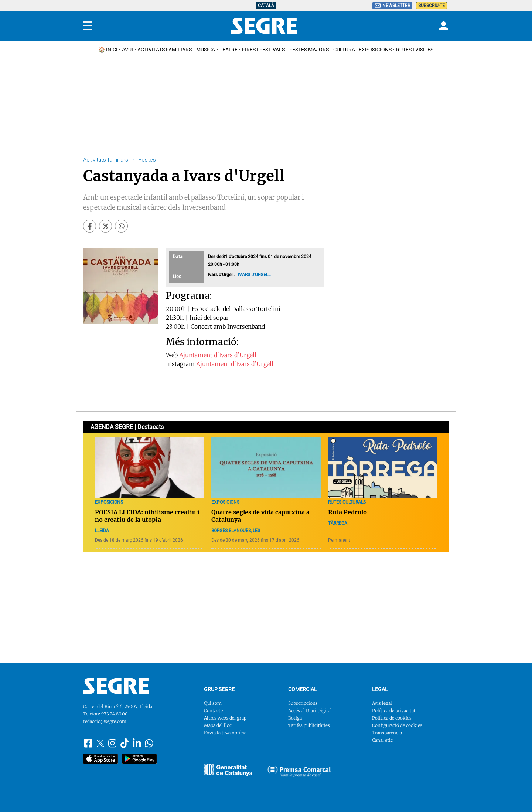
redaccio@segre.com (105, 721)
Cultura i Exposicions (362, 50)
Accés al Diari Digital (310, 710)
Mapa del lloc (218, 725)
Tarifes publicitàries (309, 725)
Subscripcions (303, 703)
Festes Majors (309, 50)
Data (178, 257)
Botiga (295, 718)
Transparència (387, 733)
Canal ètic (382, 740)
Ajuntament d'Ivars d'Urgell (218, 355)
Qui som (213, 703)
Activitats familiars (165, 50)
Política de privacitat (394, 710)
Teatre (229, 50)
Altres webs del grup (225, 718)
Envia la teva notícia (225, 733)
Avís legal (382, 703)
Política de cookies (392, 718)
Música (206, 50)
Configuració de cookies (397, 725)
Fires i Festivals (263, 50)
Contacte (213, 710)
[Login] (443, 26)
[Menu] (88, 26)
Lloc (177, 277)
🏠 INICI (108, 50)
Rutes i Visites (415, 50)
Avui (127, 50)
